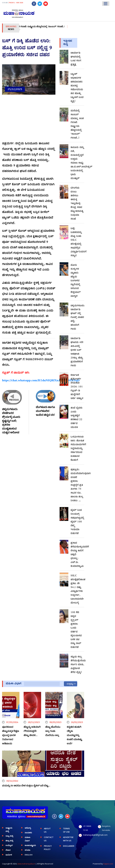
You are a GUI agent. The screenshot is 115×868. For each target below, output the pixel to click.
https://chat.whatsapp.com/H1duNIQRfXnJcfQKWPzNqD (41, 381)
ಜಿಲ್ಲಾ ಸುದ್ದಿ (9, 841)
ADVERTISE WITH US (68, 839)
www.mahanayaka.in (26, 864)
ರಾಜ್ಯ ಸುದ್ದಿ (9, 836)
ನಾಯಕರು (28, 833)
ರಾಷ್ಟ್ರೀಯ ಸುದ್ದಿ (9, 830)
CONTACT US (49, 839)
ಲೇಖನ (8, 850)
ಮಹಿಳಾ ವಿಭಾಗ (27, 839)
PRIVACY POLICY (48, 848)
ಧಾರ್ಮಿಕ (9, 855)
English (29, 855)
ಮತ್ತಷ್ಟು (70, 684)
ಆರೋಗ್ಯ (28, 828)
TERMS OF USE (66, 830)
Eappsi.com (108, 864)
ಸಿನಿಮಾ (27, 850)
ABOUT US (47, 830)
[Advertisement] (29, 120)
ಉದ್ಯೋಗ (9, 845)
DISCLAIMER (69, 846)
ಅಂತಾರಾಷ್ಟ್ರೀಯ (30, 845)
